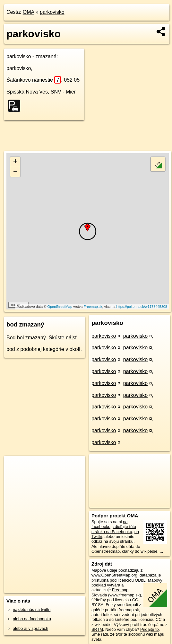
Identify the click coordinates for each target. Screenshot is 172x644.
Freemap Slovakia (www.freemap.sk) (116, 592)
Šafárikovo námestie (34, 80)
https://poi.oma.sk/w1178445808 (142, 307)
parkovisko (52, 12)
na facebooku (109, 524)
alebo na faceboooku (32, 619)
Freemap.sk (93, 307)
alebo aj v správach (30, 628)
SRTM (97, 629)
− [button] (15, 172)
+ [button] (15, 162)
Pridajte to (150, 629)
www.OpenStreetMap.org (114, 575)
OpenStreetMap (60, 307)
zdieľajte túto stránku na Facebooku (114, 529)
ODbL (140, 580)
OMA (29, 12)
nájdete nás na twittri (32, 609)
